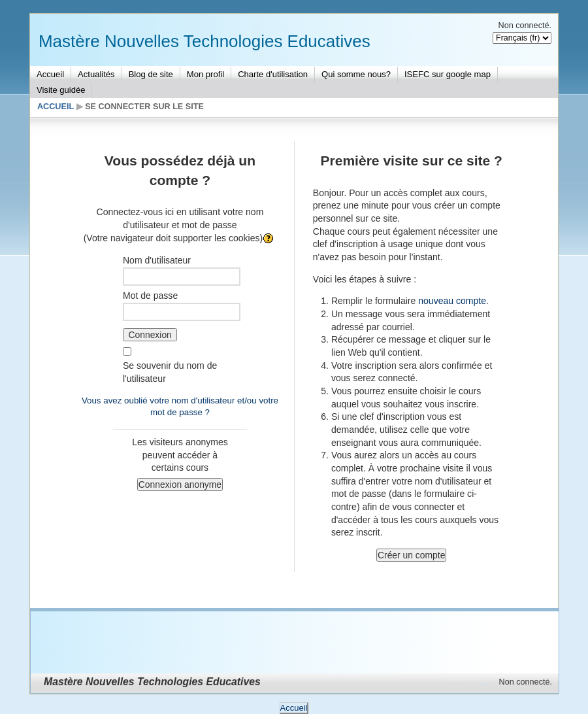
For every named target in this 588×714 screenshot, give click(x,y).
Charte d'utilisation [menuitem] (273, 74)
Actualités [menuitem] (96, 74)
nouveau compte (452, 301)
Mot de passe (150, 296)
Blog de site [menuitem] (151, 74)
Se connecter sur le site (144, 107)
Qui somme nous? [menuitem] (356, 74)
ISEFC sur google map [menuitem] (448, 74)
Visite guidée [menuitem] (61, 90)
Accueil (56, 107)
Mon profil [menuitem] (205, 74)
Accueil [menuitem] (50, 74)
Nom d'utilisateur (157, 260)
